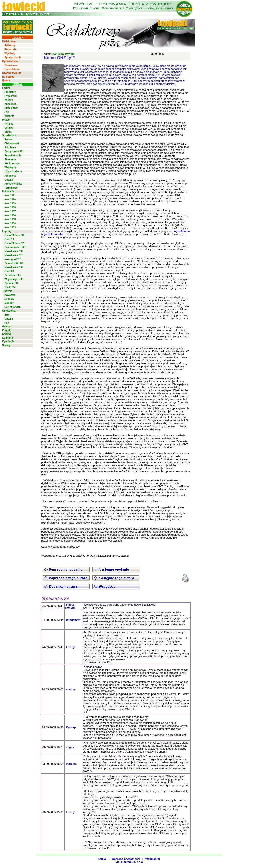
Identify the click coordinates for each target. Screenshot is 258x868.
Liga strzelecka (13, 172)
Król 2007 (10, 211)
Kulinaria (7, 338)
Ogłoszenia (9, 311)
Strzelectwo (11, 108)
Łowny (70, 647)
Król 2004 (10, 223)
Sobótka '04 (11, 283)
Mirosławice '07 (13, 255)
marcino (71, 764)
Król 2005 (10, 219)
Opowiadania (10, 61)
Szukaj (6, 345)
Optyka (9, 180)
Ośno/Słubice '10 (14, 235)
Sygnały (9, 299)
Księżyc (7, 334)
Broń (7, 315)
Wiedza (9, 100)
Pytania (9, 124)
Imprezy (7, 231)
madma (71, 689)
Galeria (6, 327)
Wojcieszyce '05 (14, 279)
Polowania (10, 65)
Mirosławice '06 (13, 267)
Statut (8, 132)
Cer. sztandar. (12, 307)
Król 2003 (10, 227)
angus (70, 747)
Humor (6, 80)
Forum (6, 88)
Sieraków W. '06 (14, 263)
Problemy (10, 92)
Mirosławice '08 (13, 251)
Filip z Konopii (70, 606)
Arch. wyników (13, 184)
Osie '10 (9, 239)
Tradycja (7, 291)
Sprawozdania (13, 57)
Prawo (6, 120)
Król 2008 (10, 207)
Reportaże (10, 49)
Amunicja (10, 176)
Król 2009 (10, 203)
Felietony (10, 45)
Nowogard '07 (12, 259)
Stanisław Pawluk (63, 54)
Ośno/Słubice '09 (14, 243)
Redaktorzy (9, 41)
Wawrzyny (10, 168)
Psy (7, 112)
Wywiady (10, 53)
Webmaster (153, 859)
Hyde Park (10, 96)
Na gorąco (8, 77)
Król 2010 (10, 199)
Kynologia (8, 342)
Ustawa (9, 128)
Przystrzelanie (13, 156)
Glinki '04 (10, 287)
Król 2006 (10, 215)
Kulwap (71, 727)
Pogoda (7, 330)
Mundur (9, 303)
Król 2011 (10, 195)
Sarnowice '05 (13, 275)
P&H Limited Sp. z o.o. (129, 862)
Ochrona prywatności (126, 859)
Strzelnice (10, 160)
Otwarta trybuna (12, 73)
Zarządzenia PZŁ (14, 152)
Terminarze (11, 188)
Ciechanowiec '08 (15, 247)
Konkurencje (12, 164)
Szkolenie (10, 148)
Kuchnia (9, 116)
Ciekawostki (12, 144)
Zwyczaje (10, 295)
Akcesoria (10, 104)
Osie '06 (9, 271)
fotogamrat (73, 620)
